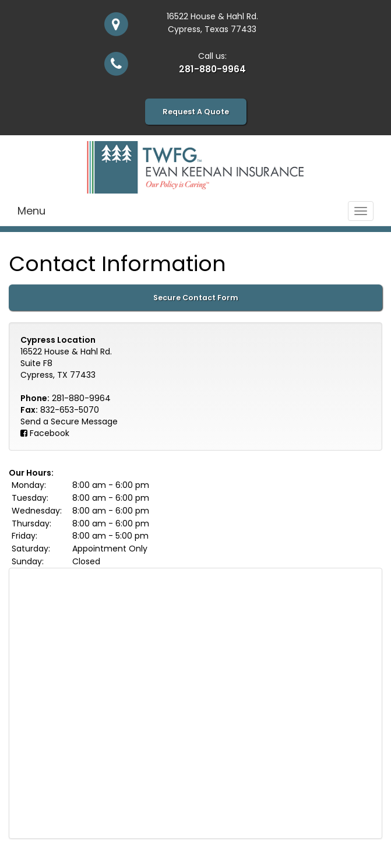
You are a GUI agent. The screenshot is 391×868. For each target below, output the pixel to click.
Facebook (50, 433)
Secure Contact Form (196, 298)
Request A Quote (196, 112)
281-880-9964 (212, 69)
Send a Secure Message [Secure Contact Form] (69, 421)
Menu (31, 211)
